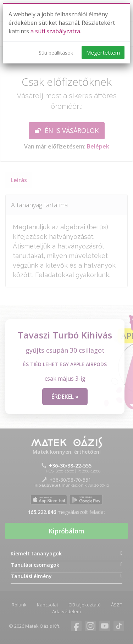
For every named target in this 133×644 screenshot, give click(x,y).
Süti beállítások (56, 53)
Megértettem (103, 52)
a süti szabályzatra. (56, 31)
